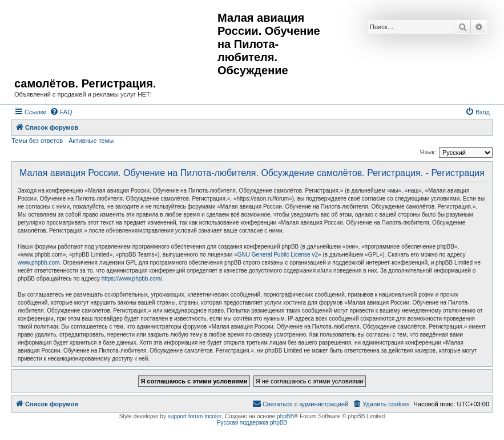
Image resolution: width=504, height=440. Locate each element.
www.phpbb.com (39, 263)
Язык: (428, 152)
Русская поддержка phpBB (252, 423)
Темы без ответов (37, 141)
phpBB (285, 416)
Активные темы (91, 141)
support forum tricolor (195, 416)
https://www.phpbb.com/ (132, 279)
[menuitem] (61, 112)
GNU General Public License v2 (278, 255)
